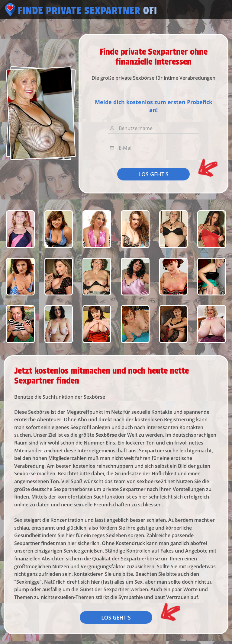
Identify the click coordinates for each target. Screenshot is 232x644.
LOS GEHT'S (153, 174)
